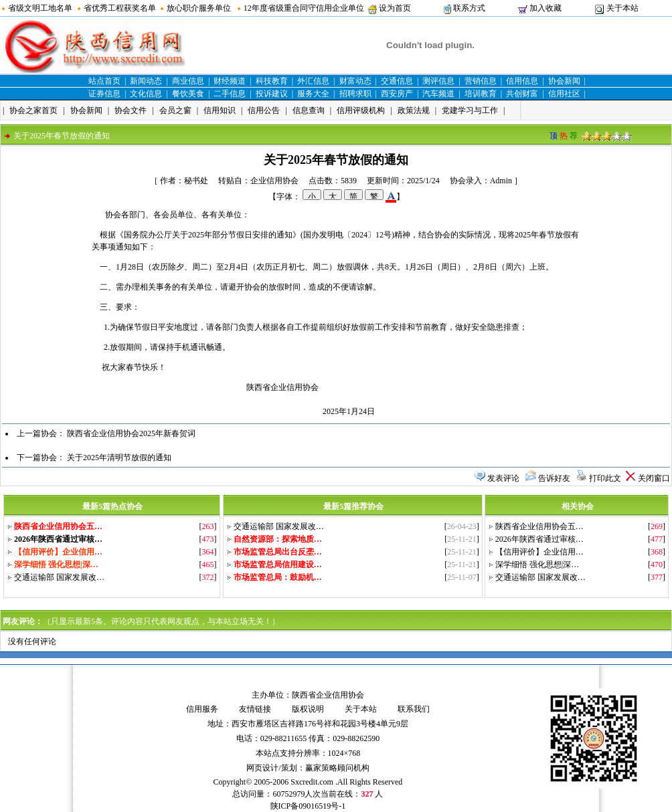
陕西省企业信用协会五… (539, 526)
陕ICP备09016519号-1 (308, 806)
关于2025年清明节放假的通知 (119, 458)
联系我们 (414, 709)
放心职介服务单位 (199, 8)
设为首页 (395, 8)
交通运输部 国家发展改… (59, 577)
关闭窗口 (654, 478)
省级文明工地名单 (40, 8)
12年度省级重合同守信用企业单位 (304, 8)
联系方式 (469, 8)
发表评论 (503, 478)
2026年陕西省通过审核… (539, 539)
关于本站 (622, 8)
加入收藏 (545, 8)
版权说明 (308, 709)
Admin (501, 181)
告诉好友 (554, 478)
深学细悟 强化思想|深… (537, 565)
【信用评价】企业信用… (539, 552)
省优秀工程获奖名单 (120, 8)
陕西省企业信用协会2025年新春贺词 (131, 433)
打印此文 (605, 478)
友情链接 (255, 709)
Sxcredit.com (312, 782)
